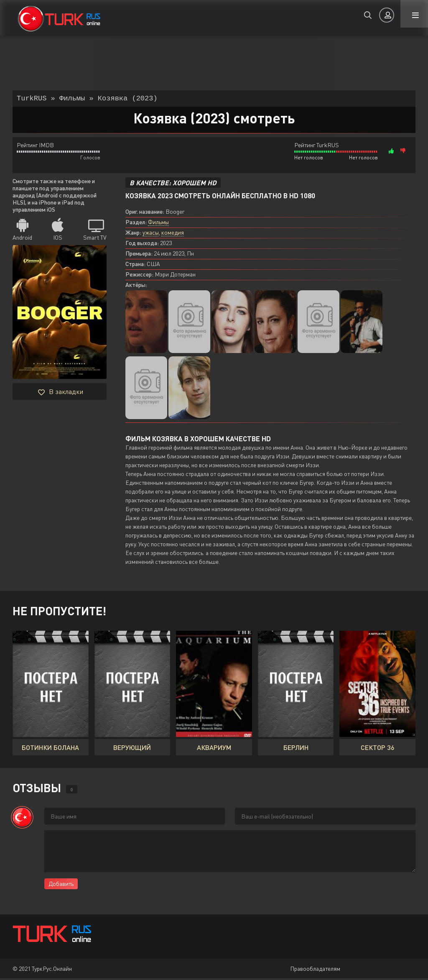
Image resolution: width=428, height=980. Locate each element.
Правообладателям (315, 970)
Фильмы (158, 224)
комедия (173, 234)
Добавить (61, 885)
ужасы (151, 234)
